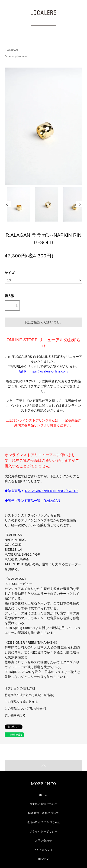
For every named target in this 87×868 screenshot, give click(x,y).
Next (79, 204)
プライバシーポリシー (43, 831)
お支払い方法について (43, 804)
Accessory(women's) (17, 56)
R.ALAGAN (11, 50)
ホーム (43, 795)
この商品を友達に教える (21, 702)
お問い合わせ (43, 841)
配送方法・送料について (43, 813)
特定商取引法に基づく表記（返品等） (30, 695)
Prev (8, 204)
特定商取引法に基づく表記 (43, 822)
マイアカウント (43, 850)
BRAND (43, 859)
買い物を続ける (15, 715)
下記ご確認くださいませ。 (44, 322)
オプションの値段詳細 (20, 688)
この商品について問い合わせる (26, 709)
